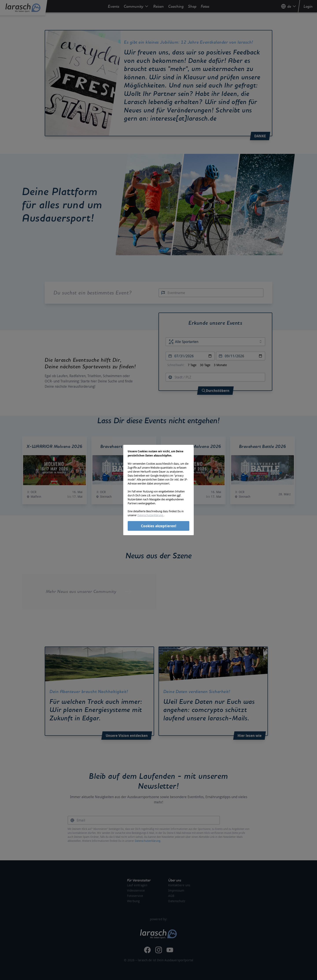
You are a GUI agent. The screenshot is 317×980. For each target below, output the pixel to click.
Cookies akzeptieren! (159, 526)
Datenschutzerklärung (150, 515)
